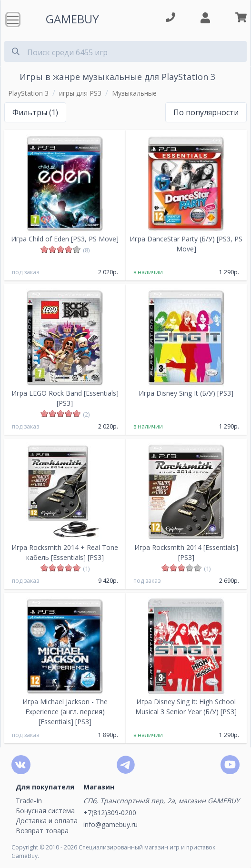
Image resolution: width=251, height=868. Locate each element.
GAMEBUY (72, 19)
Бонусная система (45, 811)
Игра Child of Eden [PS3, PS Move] (65, 239)
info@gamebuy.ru (110, 824)
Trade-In (29, 801)
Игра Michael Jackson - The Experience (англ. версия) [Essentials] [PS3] (65, 712)
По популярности (206, 112)
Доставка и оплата (47, 821)
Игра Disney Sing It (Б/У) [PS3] (186, 393)
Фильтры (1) (35, 112)
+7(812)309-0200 (110, 813)
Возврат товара (42, 831)
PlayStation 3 (28, 93)
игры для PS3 (80, 93)
